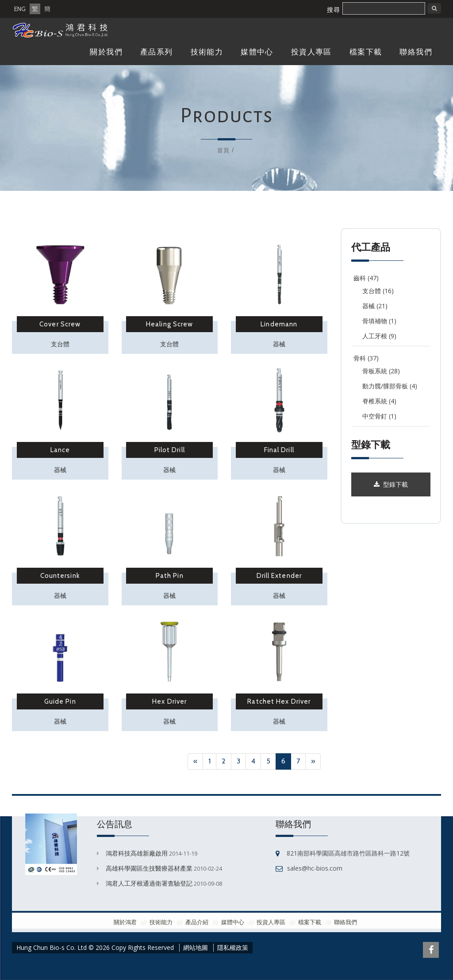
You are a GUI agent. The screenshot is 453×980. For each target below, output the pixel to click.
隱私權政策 (233, 948)
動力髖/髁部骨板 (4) (390, 386)
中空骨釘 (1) (379, 416)
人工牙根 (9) (379, 336)
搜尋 (334, 10)
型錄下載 (391, 484)
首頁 (223, 150)
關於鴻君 (125, 922)
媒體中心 (257, 52)
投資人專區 (311, 52)
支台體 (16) (378, 291)
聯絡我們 (416, 52)
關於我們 (106, 52)
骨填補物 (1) (379, 321)
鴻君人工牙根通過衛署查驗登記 (149, 883)
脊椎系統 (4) (379, 401)
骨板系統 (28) (381, 371)
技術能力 (207, 52)
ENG (20, 9)
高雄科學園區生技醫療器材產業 (149, 868)
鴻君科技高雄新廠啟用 (137, 853)
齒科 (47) (366, 278)
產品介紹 (197, 922)
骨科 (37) (366, 358)
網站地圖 (196, 948)
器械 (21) (375, 306)
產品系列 (157, 52)
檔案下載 (366, 52)
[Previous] (195, 761)
